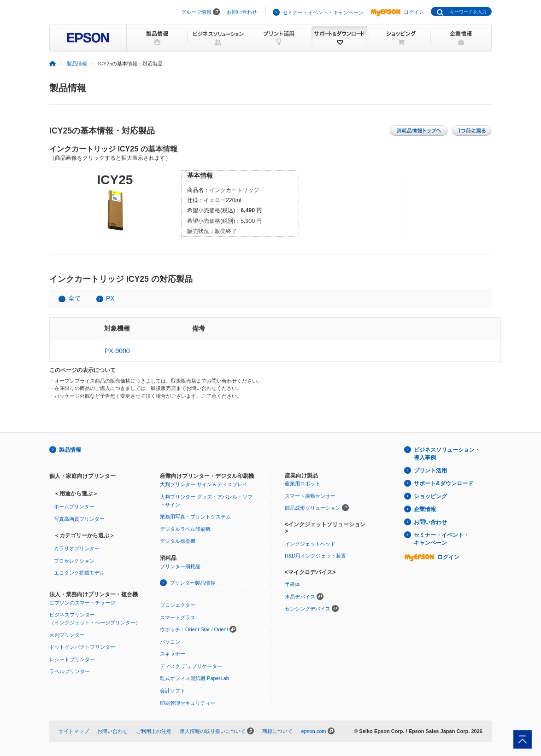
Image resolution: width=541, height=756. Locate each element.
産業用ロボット (303, 483)
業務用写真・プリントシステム (195, 517)
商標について (277, 731)
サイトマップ (74, 731)
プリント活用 (430, 471)
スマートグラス (178, 617)
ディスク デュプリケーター (191, 666)
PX (110, 298)
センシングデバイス (308, 609)
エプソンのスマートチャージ (82, 603)
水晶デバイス (300, 597)
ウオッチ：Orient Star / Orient (194, 629)
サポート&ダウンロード (444, 483)
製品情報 (77, 64)
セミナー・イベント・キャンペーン (323, 12)
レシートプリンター (72, 659)
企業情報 (425, 509)
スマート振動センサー (310, 496)
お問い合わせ (242, 12)
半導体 (292, 584)
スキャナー (173, 654)
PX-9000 (117, 351)
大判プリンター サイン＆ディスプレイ (204, 484)
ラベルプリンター (70, 671)
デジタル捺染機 (178, 541)
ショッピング (430, 496)
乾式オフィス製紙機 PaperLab (194, 678)
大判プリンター (67, 635)
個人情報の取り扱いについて (213, 731)
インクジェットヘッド (310, 544)
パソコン (170, 642)
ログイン (397, 12)
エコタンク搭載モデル (79, 573)
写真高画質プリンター (79, 519)
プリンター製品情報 (192, 583)
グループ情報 (196, 12)
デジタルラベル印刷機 (185, 529)
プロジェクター (178, 605)
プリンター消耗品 (180, 566)
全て (75, 298)
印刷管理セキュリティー (188, 703)
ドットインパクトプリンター (82, 647)
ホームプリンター (74, 506)
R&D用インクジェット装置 (315, 556)
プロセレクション (74, 561)
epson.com (313, 731)
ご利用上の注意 (154, 731)
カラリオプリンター (77, 548)
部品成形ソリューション (313, 508)
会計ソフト (173, 691)
